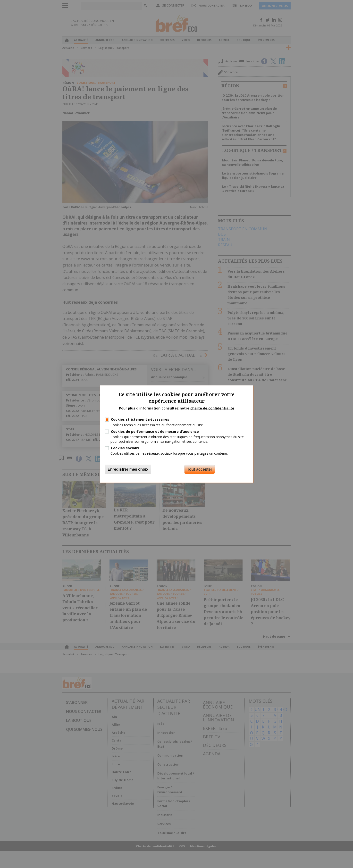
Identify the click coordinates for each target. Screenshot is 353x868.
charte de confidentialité (212, 408)
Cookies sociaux (125, 448)
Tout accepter (200, 469)
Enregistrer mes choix (128, 469)
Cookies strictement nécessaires (140, 419)
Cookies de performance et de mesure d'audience (155, 431)
